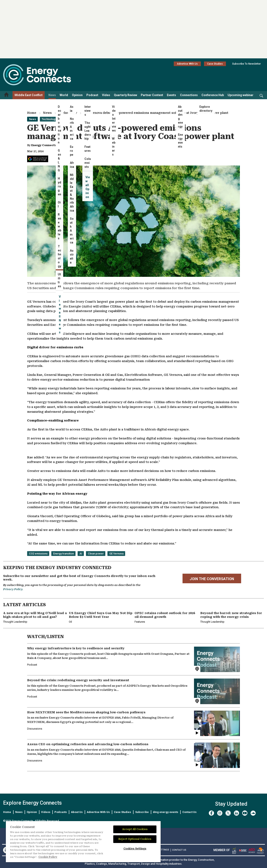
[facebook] (211, 813)
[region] (83, 842)
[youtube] (245, 813)
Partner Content (152, 95)
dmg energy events (166, 812)
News (52, 95)
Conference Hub (213, 95)
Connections (189, 95)
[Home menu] (6, 95)
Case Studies (215, 64)
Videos (46, 812)
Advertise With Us (187, 64)
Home (32, 113)
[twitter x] (228, 813)
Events (171, 95)
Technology (68, 113)
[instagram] (220, 813)
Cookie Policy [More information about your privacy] (48, 857)
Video (106, 95)
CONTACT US (179, 850)
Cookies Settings (135, 849)
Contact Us (189, 812)
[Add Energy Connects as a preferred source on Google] (38, 159)
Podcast (92, 95)
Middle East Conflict (29, 95)
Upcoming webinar (241, 95)
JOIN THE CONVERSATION (212, 579)
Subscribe (142, 812)
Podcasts (61, 812)
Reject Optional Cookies (135, 839)
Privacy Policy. (13, 589)
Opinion (77, 95)
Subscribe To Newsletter (246, 64)
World (64, 95)
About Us (77, 812)
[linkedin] (236, 813)
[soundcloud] (253, 813)
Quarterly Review (125, 95)
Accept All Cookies (135, 829)
